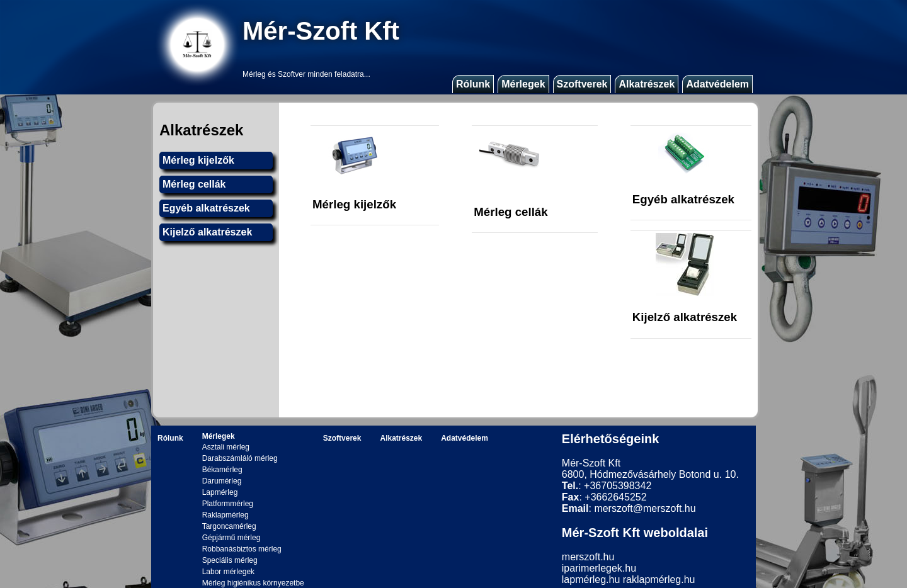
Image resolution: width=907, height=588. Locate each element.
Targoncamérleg (229, 526)
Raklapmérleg (225, 515)
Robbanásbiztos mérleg (242, 549)
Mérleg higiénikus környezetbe (253, 583)
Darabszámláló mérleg (240, 458)
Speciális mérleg (230, 560)
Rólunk (473, 84)
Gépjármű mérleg (231, 538)
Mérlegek (523, 84)
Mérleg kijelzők (198, 160)
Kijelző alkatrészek (207, 232)
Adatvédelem (717, 84)
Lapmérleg (220, 492)
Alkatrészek (647, 84)
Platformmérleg (228, 504)
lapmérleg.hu (591, 580)
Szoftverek (582, 84)
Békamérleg (222, 470)
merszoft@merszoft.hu (645, 508)
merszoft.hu (588, 557)
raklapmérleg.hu (659, 580)
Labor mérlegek (228, 572)
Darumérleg (222, 481)
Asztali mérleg (226, 447)
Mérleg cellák (194, 184)
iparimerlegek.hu (599, 568)
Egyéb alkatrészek (206, 208)
